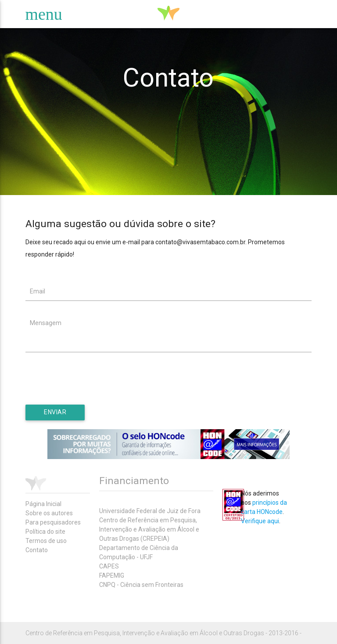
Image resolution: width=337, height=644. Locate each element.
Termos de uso (46, 541)
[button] (55, 412)
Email (38, 291)
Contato (37, 550)
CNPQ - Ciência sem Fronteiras (141, 585)
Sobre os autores (49, 513)
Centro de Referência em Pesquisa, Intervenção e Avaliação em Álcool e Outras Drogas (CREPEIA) (149, 529)
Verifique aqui (260, 521)
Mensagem (46, 323)
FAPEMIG (112, 575)
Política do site (45, 532)
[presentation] (92, 387)
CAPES (109, 566)
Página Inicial (43, 504)
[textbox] (169, 291)
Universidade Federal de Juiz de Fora (150, 511)
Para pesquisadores (53, 522)
